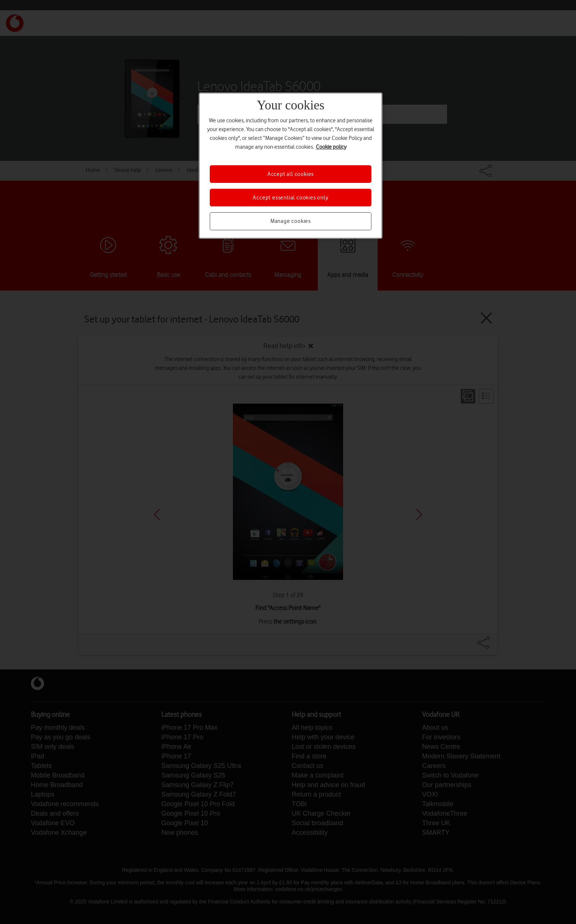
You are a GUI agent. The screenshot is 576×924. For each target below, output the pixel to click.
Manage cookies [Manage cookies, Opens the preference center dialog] (291, 221)
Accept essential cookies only (290, 198)
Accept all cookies (291, 174)
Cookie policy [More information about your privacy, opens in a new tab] (331, 147)
